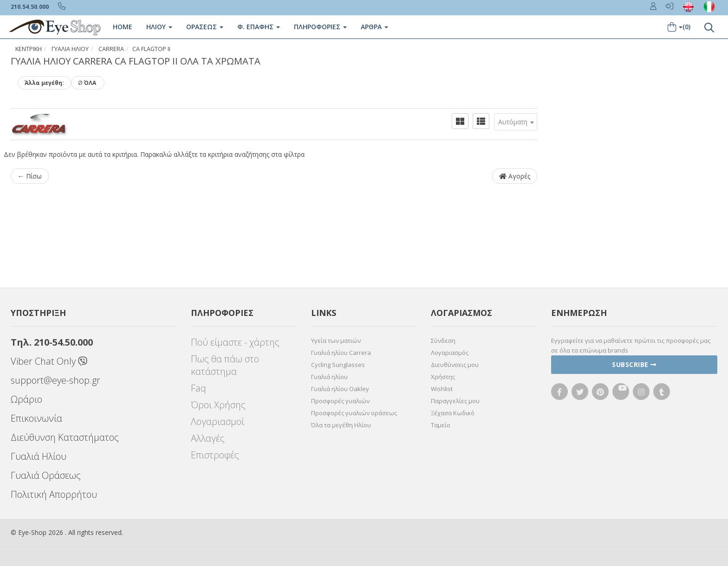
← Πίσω (30, 176)
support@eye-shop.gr (55, 380)
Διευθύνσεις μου (455, 365)
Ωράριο (26, 399)
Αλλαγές (208, 438)
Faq (198, 388)
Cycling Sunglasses (338, 365)
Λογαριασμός (450, 353)
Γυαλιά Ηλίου (39, 456)
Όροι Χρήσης (218, 405)
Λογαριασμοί (218, 421)
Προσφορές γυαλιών (340, 401)
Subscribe (634, 364)
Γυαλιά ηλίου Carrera (341, 353)
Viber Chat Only (49, 361)
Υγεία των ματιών (336, 341)
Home (123, 27)
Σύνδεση (443, 341)
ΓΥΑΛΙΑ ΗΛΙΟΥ (70, 49)
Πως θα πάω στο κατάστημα (225, 365)
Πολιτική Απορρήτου (54, 494)
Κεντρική (29, 49)
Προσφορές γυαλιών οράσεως (354, 413)
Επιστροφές (215, 455)
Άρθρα (374, 27)
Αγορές (515, 176)
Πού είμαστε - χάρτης (235, 342)
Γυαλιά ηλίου (329, 377)
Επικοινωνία (36, 418)
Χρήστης (443, 377)
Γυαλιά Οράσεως (46, 475)
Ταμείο (441, 425)
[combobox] (516, 122)
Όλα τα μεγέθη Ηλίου (341, 425)
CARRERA (111, 49)
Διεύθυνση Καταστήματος (65, 437)
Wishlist (442, 389)
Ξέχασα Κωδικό (453, 413)
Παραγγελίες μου (455, 401)
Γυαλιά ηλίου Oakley (340, 389)
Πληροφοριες (320, 27)
